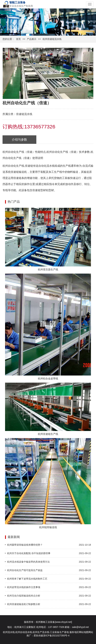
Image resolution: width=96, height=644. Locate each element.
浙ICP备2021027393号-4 (56, 636)
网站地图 (84, 632)
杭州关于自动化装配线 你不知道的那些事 (29, 553)
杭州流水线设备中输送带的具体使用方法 (28, 562)
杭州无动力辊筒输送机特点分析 (24, 596)
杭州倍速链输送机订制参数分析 (24, 604)
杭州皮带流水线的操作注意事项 (24, 587)
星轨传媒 (38, 636)
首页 (18, 39)
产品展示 (32, 39)
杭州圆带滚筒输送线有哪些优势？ (25, 545)
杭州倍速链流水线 (52, 39)
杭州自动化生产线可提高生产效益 (25, 570)
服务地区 (74, 632)
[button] (7, 22)
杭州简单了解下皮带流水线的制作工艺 (27, 579)
